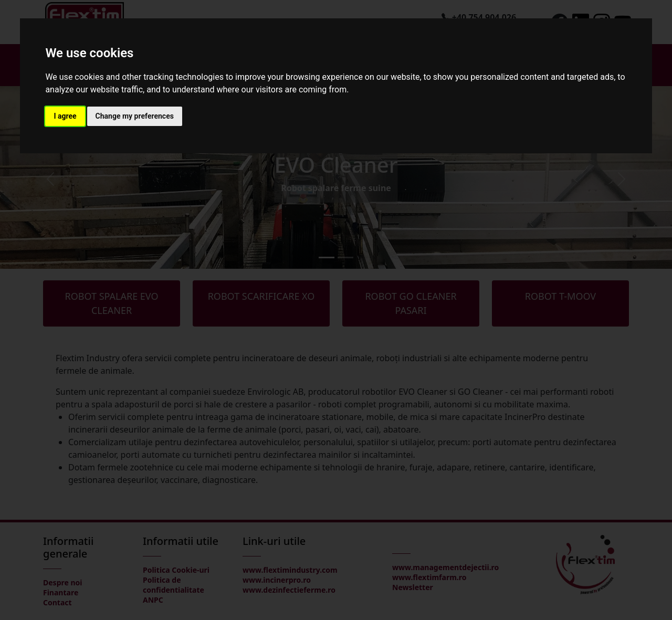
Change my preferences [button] (135, 116)
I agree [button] (65, 116)
